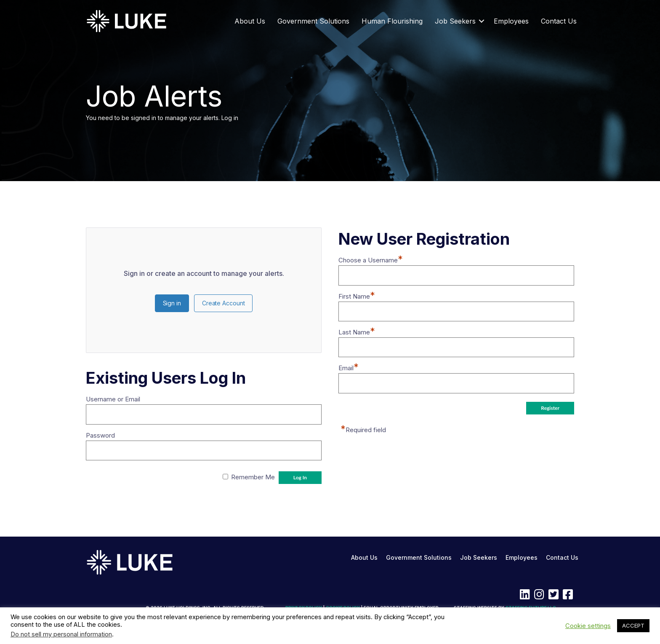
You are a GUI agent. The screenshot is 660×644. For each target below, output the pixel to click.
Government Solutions (313, 21)
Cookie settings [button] (588, 626)
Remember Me (253, 477)
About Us (250, 21)
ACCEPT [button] (633, 625)
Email (349, 368)
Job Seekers (455, 21)
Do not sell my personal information (61, 634)
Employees (511, 21)
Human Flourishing (392, 21)
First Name (357, 296)
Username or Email (113, 399)
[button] (482, 21)
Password (100, 435)
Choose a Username (371, 260)
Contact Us (559, 21)
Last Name (357, 332)
